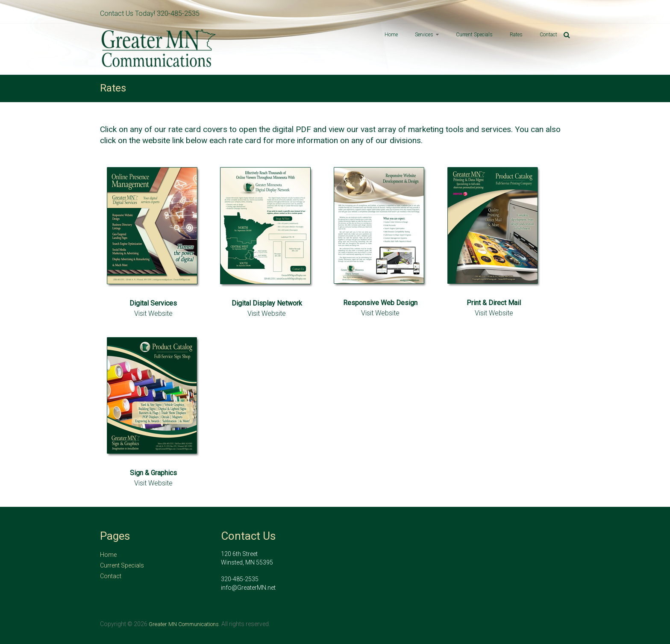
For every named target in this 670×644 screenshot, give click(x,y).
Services (424, 35)
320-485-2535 (178, 13)
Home (391, 35)
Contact (548, 35)
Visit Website (153, 313)
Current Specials (474, 35)
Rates (516, 35)
